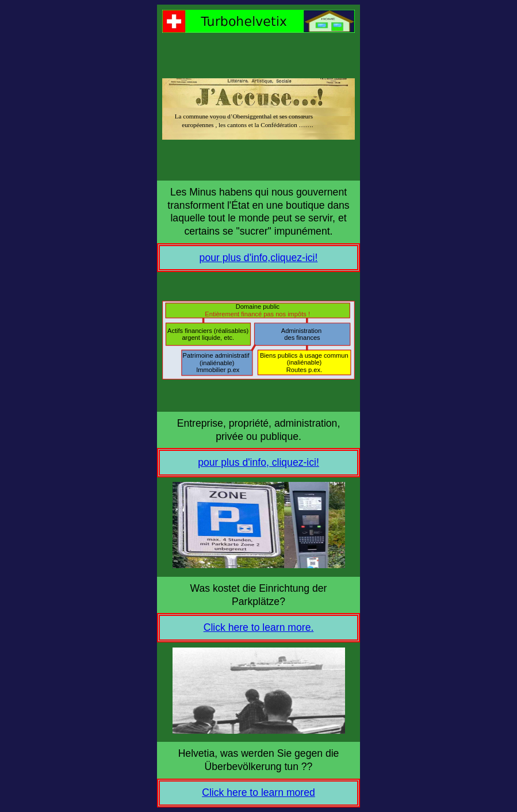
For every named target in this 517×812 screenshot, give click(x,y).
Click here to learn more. (259, 627)
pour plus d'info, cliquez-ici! (258, 462)
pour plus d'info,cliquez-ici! (259, 258)
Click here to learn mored (258, 792)
